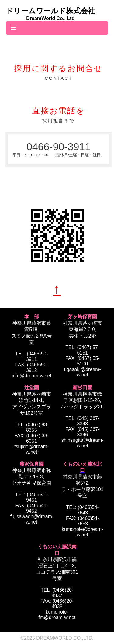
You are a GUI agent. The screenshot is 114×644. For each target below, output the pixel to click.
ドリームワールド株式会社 (50, 11)
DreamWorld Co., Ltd (50, 18)
